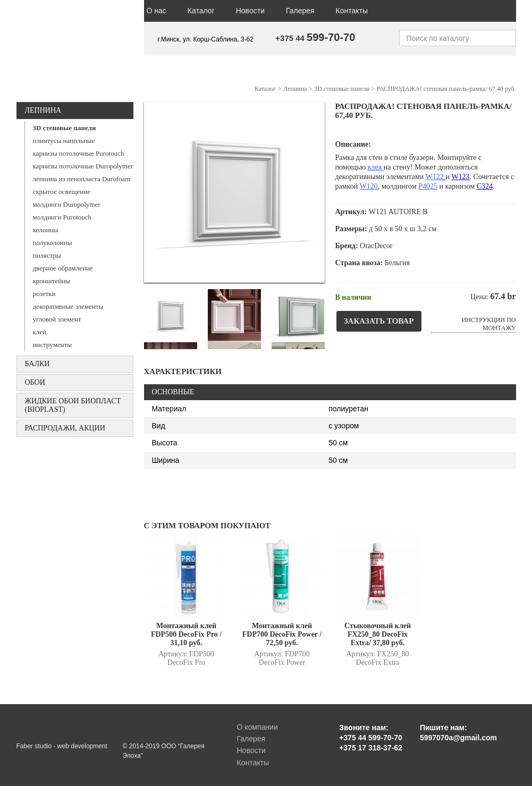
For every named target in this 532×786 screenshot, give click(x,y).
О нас (157, 11)
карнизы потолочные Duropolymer (83, 166)
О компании (257, 727)
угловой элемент (57, 319)
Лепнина (43, 110)
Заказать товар (379, 321)
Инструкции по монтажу (489, 324)
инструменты (53, 345)
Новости (250, 11)
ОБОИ (35, 382)
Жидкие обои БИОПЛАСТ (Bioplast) (73, 405)
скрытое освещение (62, 192)
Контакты (352, 11)
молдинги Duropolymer (67, 204)
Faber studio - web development (62, 746)
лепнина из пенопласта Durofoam (82, 179)
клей (40, 332)
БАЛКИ (37, 364)
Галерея (300, 11)
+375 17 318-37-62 (371, 748)
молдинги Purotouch (62, 217)
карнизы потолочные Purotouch (79, 153)
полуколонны (53, 243)
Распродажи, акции (65, 428)
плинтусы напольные (64, 141)
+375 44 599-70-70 (371, 738)
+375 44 (315, 38)
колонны (46, 230)
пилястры (47, 255)
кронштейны (52, 281)
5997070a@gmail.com (458, 738)
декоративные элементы (68, 306)
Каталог (201, 11)
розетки (44, 294)
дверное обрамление (63, 268)
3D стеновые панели (65, 128)
